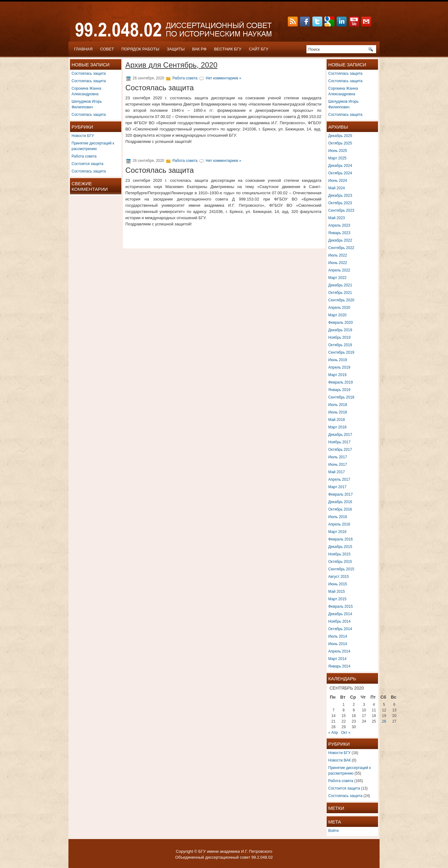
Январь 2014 (339, 666)
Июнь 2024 (338, 181)
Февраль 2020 (341, 323)
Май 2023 (337, 218)
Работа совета (84, 156)
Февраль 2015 (341, 606)
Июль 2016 (338, 517)
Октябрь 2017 (340, 450)
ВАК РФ (199, 49)
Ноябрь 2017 (339, 442)
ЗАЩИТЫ (176, 49)
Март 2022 (337, 278)
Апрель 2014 (339, 651)
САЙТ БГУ (259, 49)
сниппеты (250, 864)
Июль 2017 (338, 457)
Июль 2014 (338, 636)
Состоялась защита (89, 73)
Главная (83, 49)
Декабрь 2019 (340, 330)
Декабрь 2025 (340, 136)
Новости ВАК (339, 760)
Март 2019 (337, 375)
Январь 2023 (339, 233)
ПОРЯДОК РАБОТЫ (140, 49)
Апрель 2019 (339, 367)
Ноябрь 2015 (339, 554)
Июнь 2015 (338, 584)
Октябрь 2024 (340, 173)
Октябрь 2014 (340, 629)
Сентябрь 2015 (341, 569)
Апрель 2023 (339, 225)
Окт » (346, 733)
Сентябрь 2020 (341, 300)
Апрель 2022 (339, 270)
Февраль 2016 (341, 539)
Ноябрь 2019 (339, 337)
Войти (334, 831)
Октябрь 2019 (340, 345)
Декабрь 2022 (340, 240)
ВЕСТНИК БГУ (228, 49)
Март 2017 (337, 487)
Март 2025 (337, 158)
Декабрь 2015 (340, 547)
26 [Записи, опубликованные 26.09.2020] (384, 721)
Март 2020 (337, 315)
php (236, 864)
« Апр (333, 733)
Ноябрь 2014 (339, 621)
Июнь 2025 (338, 151)
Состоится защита (87, 164)
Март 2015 (337, 599)
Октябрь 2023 (340, 203)
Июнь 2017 (338, 465)
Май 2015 (337, 592)
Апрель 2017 (339, 479)
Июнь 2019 (338, 360)
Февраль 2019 (341, 382)
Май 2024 (337, 188)
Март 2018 (337, 427)
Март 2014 (337, 659)
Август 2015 (338, 577)
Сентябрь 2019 (341, 352)
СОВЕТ (107, 49)
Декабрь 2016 (340, 502)
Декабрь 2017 (340, 435)
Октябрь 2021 (340, 293)
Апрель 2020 (339, 308)
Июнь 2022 (338, 263)
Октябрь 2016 (340, 509)
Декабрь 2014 (340, 614)
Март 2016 (337, 532)
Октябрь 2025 (340, 143)
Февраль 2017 (341, 494)
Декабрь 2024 (340, 166)
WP (208, 864)
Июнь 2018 (338, 412)
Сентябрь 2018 (341, 397)
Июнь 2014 (338, 644)
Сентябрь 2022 (341, 248)
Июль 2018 (338, 405)
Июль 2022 (338, 255)
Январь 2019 (339, 390)
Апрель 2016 (339, 524)
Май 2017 (337, 472)
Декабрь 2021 (340, 285)
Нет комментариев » (223, 78)
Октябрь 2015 (340, 562)
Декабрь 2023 (340, 196)
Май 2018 (337, 420)
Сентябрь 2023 (341, 210)
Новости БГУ (83, 136)
